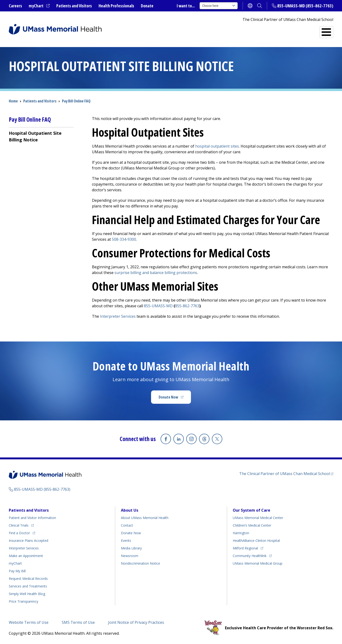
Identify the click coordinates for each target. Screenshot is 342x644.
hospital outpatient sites (217, 146)
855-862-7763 (187, 306)
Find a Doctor (245, 30)
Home (13, 101)
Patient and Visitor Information (32, 518)
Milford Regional (245, 548)
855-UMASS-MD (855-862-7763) (305, 6)
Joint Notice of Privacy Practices (136, 622)
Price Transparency (24, 601)
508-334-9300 (124, 239)
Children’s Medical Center (252, 525)
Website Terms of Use (29, 622)
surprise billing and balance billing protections (156, 273)
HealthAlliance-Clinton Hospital (256, 541)
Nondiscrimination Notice (140, 563)
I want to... (186, 6)
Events (126, 541)
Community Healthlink (250, 556)
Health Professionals (116, 6)
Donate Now (168, 397)
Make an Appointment (26, 556)
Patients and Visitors (74, 6)
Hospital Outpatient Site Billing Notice (35, 136)
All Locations (204, 30)
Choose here (219, 6)
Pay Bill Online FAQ (76, 101)
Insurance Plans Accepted (28, 541)
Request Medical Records (28, 579)
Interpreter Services (118, 316)
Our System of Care (252, 510)
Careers (15, 6)
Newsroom (130, 556)
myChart (36, 6)
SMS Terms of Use (78, 622)
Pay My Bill (17, 571)
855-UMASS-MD (158, 306)
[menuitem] (41, 136)
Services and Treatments (300, 30)
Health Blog (27, 594)
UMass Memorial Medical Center (258, 518)
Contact (127, 525)
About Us (130, 510)
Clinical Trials (19, 525)
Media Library (131, 548)
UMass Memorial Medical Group (258, 563)
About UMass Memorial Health (145, 518)
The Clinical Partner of (285, 474)
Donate (147, 6)
